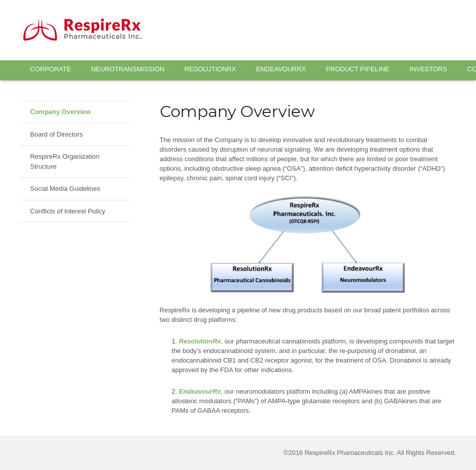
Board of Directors (56, 134)
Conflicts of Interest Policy (68, 211)
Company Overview (61, 112)
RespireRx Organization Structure (65, 161)
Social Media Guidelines (65, 189)
